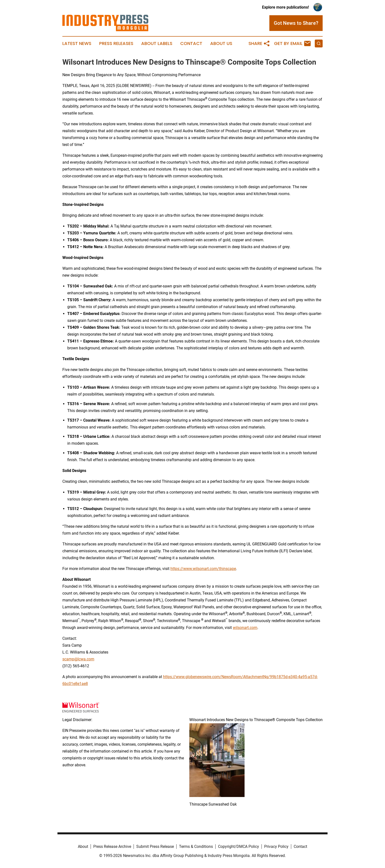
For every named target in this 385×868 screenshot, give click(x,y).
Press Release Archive (112, 847)
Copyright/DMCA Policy (239, 847)
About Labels (157, 43)
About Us (221, 43)
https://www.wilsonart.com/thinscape (203, 569)
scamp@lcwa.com (78, 659)
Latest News (77, 43)
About (83, 847)
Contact (191, 43)
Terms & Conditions (196, 847)
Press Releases (116, 43)
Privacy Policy (276, 847)
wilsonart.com (245, 628)
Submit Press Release (155, 847)
